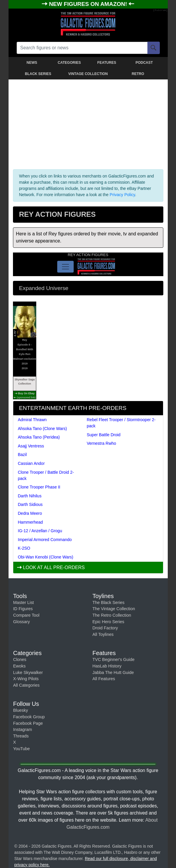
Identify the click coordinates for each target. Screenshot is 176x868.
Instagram (23, 729)
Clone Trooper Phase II (39, 487)
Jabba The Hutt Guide (113, 672)
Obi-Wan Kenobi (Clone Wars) (46, 557)
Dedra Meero (30, 513)
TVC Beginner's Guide (114, 659)
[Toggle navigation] (65, 267)
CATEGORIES (69, 63)
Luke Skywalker (28, 672)
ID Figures (23, 609)
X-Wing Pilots (26, 679)
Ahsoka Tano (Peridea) (39, 437)
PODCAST (144, 63)
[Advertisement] (88, 123)
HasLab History (107, 666)
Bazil (22, 455)
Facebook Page (28, 723)
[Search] (154, 48)
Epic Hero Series (108, 622)
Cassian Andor (31, 463)
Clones (20, 659)
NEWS (32, 63)
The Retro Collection (112, 615)
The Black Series (109, 602)
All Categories (27, 685)
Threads (21, 736)
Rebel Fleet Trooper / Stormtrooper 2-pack (121, 423)
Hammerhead (31, 522)
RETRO (138, 74)
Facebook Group (29, 717)
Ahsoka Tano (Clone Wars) (43, 429)
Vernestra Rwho (101, 443)
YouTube (22, 749)
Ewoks (19, 666)
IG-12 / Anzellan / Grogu (40, 531)
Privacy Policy (122, 195)
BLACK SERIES (38, 74)
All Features (104, 679)
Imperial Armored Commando (45, 540)
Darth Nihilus (30, 496)
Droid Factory (105, 628)
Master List (24, 602)
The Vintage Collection (114, 609)
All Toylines (103, 634)
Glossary (22, 622)
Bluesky (21, 710)
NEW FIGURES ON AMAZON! (89, 4)
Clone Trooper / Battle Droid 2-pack (46, 475)
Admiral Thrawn (32, 420)
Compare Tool (26, 615)
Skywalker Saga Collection (24, 382)
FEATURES (107, 63)
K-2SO (24, 548)
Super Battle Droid (103, 435)
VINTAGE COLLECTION (88, 74)
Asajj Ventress (31, 446)
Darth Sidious (30, 504)
